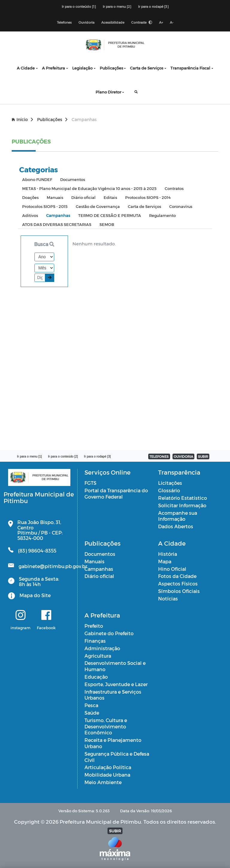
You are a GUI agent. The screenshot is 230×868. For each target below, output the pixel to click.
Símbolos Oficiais (179, 591)
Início (22, 119)
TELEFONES (159, 456)
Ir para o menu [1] (29, 456)
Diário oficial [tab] (83, 197)
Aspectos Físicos (178, 584)
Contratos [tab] (174, 188)
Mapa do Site (35, 595)
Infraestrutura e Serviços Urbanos (113, 695)
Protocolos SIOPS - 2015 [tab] (45, 206)
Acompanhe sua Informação (178, 516)
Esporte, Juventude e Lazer (116, 684)
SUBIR (203, 456)
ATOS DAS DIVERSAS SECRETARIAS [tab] (57, 224)
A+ (161, 22)
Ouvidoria (86, 22)
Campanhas (99, 569)
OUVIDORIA (183, 456)
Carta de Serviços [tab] (144, 206)
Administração (102, 648)
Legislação (82, 68)
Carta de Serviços (147, 68)
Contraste (142, 22)
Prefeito (94, 626)
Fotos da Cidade (177, 576)
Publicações (111, 68)
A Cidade (26, 68)
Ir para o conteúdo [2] (63, 456)
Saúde (92, 713)
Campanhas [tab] (58, 215)
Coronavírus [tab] (181, 206)
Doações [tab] (30, 197)
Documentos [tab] (73, 179)
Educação (96, 677)
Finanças (95, 641)
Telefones (64, 22)
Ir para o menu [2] (117, 6)
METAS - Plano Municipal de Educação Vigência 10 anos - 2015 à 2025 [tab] (89, 188)
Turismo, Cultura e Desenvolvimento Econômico (106, 726)
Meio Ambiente (103, 782)
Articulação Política (108, 767)
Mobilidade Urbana (107, 775)
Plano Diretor (108, 92)
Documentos (100, 554)
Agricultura (98, 656)
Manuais (94, 561)
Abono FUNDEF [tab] (37, 179)
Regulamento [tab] (162, 215)
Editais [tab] (110, 197)
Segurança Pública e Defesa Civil (117, 757)
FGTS (90, 483)
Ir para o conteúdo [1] (79, 6)
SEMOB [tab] (107, 224)
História (168, 554)
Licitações (170, 483)
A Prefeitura (53, 68)
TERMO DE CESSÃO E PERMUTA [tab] (110, 215)
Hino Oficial (172, 569)
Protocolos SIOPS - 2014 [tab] (148, 197)
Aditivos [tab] (30, 215)
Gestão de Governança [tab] (98, 206)
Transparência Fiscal (190, 68)
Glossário (169, 490)
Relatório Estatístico (183, 498)
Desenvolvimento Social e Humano (115, 666)
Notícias (168, 598)
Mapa (165, 561)
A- (172, 22)
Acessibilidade (113, 22)
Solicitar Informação (182, 505)
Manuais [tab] (55, 197)
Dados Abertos (176, 526)
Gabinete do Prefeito (109, 633)
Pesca (91, 705)
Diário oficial (99, 576)
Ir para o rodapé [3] (153, 6)
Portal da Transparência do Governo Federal (116, 493)
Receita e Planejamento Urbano (113, 743)
